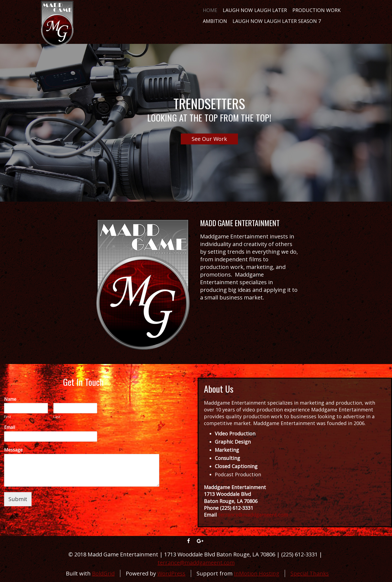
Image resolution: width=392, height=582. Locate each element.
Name (12, 399)
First (7, 417)
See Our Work (209, 139)
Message (13, 450)
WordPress (171, 573)
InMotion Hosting (257, 573)
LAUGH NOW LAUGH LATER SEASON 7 (277, 21)
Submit (18, 499)
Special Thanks (310, 573)
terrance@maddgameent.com (196, 563)
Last (57, 417)
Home (210, 10)
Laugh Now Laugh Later (255, 10)
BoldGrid (103, 573)
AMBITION (215, 21)
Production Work (316, 10)
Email (11, 427)
